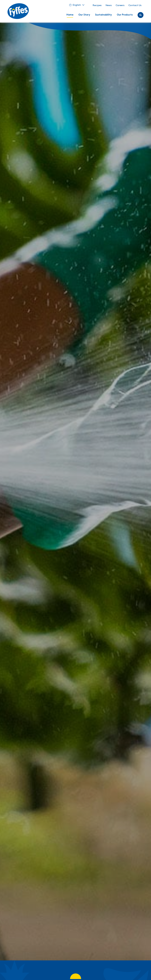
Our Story (84, 15)
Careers (120, 5)
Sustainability (103, 15)
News (109, 5)
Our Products (125, 15)
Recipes (97, 5)
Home (70, 15)
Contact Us (135, 5)
